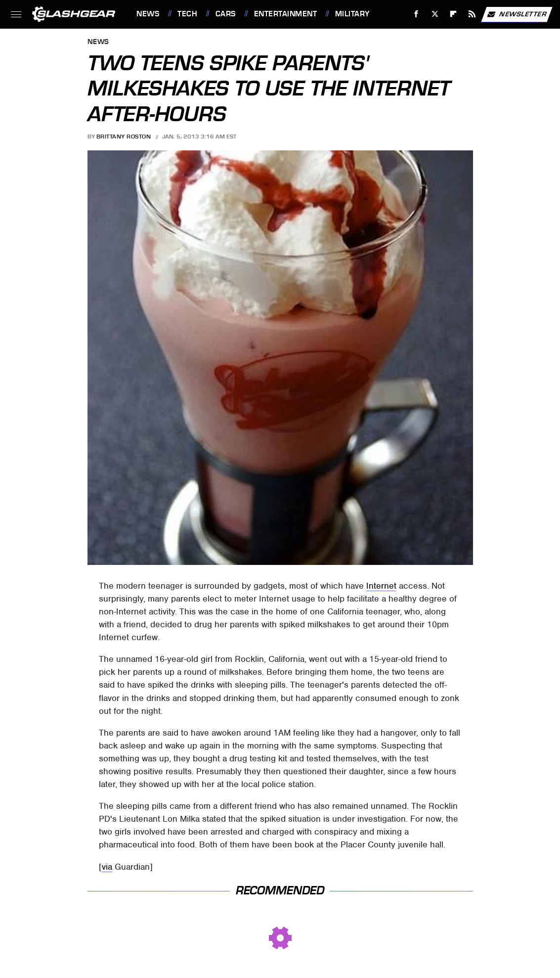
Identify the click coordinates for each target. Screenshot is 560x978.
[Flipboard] (453, 14)
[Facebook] (416, 14)
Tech (187, 14)
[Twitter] (435, 14)
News (148, 14)
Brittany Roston (124, 137)
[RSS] (472, 14)
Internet (381, 586)
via (107, 867)
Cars (226, 14)
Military (352, 14)
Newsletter (517, 14)
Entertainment (286, 14)
